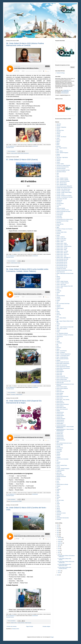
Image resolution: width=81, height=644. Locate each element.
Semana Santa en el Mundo (62, 484)
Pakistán (58, 453)
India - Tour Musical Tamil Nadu (63, 304)
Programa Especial (60, 470)
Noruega (58, 446)
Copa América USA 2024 (62, 199)
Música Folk (59, 390)
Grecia (58, 289)
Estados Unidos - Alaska (62, 243)
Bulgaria (58, 154)
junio (59, 549)
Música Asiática (60, 370)
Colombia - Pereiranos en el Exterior (64, 196)
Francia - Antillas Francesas (62, 281)
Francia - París (60, 288)
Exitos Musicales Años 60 (62, 262)
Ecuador (58, 226)
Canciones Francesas (61, 169)
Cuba (58, 207)
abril (59, 552)
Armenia (58, 134)
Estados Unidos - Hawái (61, 250)
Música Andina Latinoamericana (63, 368)
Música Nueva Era (60, 403)
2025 (58, 527)
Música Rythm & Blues (61, 408)
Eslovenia (58, 234)
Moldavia (58, 360)
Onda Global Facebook (10, 148)
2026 (58, 525)
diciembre (60, 538)
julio (59, 547)
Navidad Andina (60, 414)
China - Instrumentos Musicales (63, 181)
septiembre (60, 543)
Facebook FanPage (61, 73)
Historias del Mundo (61, 296)
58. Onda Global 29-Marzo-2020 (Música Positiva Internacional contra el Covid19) (25, 44)
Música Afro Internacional (62, 365)
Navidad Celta (59, 417)
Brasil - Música (60, 151)
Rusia (58, 481)
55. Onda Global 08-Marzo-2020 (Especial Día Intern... (64, 565)
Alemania (58, 126)
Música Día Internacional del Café (63, 381)
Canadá (58, 162)
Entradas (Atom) (16, 629)
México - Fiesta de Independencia (63, 354)
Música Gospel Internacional (62, 396)
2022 (58, 532)
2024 (58, 529)
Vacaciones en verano (61, 513)
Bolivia (58, 145)
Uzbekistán (59, 511)
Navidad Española (60, 420)
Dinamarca (59, 223)
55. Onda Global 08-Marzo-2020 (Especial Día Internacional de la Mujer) (24, 402)
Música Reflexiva (60, 406)
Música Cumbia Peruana (62, 379)
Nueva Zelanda (60, 448)
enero (59, 573)
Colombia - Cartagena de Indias (63, 191)
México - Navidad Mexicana (62, 357)
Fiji (57, 275)
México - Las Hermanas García (63, 356)
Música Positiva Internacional (23, 153)
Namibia (58, 411)
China (58, 176)
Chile (58, 175)
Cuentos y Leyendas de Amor (63, 210)
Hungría (58, 300)
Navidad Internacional (61, 425)
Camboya (58, 159)
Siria (57, 488)
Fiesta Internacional (61, 272)
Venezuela (59, 515)
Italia (57, 319)
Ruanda (58, 478)
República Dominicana (61, 476)
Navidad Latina (60, 434)
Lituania (58, 341)
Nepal (58, 442)
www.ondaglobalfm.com (11, 146)
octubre (60, 541)
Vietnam (58, 516)
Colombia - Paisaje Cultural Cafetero (64, 192)
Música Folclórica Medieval (62, 389)
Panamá (58, 456)
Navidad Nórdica (60, 435)
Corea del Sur (59, 200)
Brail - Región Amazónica (62, 148)
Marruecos (59, 348)
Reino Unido (59, 473)
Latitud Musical (60, 337)
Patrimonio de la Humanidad (62, 459)
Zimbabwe (59, 519)
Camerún (58, 161)
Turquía (58, 504)
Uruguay (58, 510)
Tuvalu (58, 505)
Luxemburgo (59, 343)
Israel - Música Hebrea (61, 318)
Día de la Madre (60, 213)
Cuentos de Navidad (61, 208)
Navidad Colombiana (61, 419)
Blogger (52, 637)
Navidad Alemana (60, 412)
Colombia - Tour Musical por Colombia (64, 197)
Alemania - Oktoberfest (61, 127)
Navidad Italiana (60, 432)
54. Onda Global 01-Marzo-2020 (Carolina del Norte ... (64, 568)
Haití (57, 294)
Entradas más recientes (12, 626)
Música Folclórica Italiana (62, 387)
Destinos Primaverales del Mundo (63, 211)
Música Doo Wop (60, 383)
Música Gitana (59, 395)
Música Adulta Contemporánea (63, 363)
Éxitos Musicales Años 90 (62, 267)
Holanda (58, 297)
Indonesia (58, 305)
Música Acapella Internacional (63, 362)
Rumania (58, 480)
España (58, 235)
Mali (57, 344)
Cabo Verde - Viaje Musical (62, 157)
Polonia (58, 464)
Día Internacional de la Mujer (16, 501)
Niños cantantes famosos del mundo (64, 443)
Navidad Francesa (60, 422)
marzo (59, 554)
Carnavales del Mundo (61, 172)
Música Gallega (60, 393)
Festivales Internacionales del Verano (64, 270)
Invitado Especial (14, 153)
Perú (57, 461)
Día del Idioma (59, 215)
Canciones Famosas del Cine (63, 167)
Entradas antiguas (46, 626)
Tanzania (58, 497)
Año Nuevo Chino (60, 130)
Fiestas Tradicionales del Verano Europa (65, 273)
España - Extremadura (61, 240)
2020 (58, 536)
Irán (57, 310)
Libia (57, 340)
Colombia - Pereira (60, 194)
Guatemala (59, 291)
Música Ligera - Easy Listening (63, 400)
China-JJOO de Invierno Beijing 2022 (64, 186)
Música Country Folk (61, 376)
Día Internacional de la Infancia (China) (65, 219)
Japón (58, 325)
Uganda (58, 508)
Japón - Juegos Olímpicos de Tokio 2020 (65, 327)
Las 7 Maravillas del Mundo (62, 333)
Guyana (58, 293)
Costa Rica (59, 205)
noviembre (60, 540)
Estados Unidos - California (62, 245)
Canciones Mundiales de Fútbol (63, 170)
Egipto (58, 227)
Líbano (58, 338)
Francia (58, 280)
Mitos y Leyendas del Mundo (62, 359)
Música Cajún (59, 373)
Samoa (58, 483)
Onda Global (59, 450)
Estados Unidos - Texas (61, 256)
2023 (58, 531)
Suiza (58, 494)
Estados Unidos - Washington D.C (64, 258)
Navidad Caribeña (60, 415)
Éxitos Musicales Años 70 (62, 264)
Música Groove (60, 398)
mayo (59, 550)
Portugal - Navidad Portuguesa (63, 469)
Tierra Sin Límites (60, 500)
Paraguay (58, 457)
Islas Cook (59, 315)
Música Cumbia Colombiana (62, 378)
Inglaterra (58, 307)
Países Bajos (59, 451)
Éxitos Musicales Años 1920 (62, 259)
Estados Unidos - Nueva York (63, 254)
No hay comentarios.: (12, 151)
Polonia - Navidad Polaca (62, 465)
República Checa (60, 475)
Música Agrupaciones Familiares (63, 367)
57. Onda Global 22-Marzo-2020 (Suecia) (22, 160)
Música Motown (60, 401)
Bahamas (58, 140)
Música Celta (59, 375)
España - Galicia (60, 242)
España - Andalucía (61, 237)
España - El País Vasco (61, 238)
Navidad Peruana (60, 438)
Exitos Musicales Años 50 (62, 261)
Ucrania (58, 507)
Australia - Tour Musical (61, 137)
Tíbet (58, 499)
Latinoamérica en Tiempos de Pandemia (65, 335)
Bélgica (58, 143)
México (58, 349)
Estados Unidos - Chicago (62, 248)
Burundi (58, 156)
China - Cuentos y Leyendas (62, 180)
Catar (58, 173)
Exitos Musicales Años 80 (62, 265)
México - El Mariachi (61, 352)
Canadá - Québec (60, 164)
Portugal (58, 467)
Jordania (58, 330)
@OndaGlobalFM (35, 146)
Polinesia (58, 462)
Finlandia (58, 278)
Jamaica (58, 324)
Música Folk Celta (60, 392)
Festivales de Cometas (61, 269)
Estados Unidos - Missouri (62, 253)
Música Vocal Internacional (62, 409)
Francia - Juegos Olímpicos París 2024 (65, 286)
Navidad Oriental (60, 437)
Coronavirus (13, 395)
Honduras (58, 299)
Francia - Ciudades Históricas (63, 283)
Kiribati (58, 332)
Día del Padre (59, 218)
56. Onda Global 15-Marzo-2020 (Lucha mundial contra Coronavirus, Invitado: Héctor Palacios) (27, 270)
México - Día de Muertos (62, 351)
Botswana (59, 146)
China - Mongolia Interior (62, 184)
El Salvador (59, 231)
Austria (58, 138)
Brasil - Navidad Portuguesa (62, 153)
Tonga (58, 502)
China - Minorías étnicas (61, 183)
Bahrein (58, 142)
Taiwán (58, 496)
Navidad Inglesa (60, 423)
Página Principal (30, 626)
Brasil (58, 150)
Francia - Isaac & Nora (61, 285)
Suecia (19, 263)
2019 (58, 575)
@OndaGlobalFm (65, 93)
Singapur (58, 486)
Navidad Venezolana (61, 440)
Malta (58, 346)
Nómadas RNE (60, 445)
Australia (58, 135)
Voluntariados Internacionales (63, 518)
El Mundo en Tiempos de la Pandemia (64, 229)
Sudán (58, 491)
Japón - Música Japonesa (62, 329)
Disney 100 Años (60, 224)
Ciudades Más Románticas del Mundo (64, 188)
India (57, 302)
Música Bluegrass (60, 371)
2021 (58, 534)
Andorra (58, 129)
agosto (59, 545)
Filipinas (58, 277)
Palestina (58, 454)
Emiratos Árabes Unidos (61, 232)
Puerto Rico (59, 472)
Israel (58, 316)
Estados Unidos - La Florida (62, 251)
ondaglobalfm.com (67, 90)
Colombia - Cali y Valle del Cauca (63, 189)
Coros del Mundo (60, 204)
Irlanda (58, 312)
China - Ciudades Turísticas (62, 178)
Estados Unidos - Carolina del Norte (18, 623)
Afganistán (59, 124)
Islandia (58, 313)
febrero (59, 571)
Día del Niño (59, 216)
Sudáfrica (58, 489)
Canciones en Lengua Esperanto (63, 165)
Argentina (58, 132)
